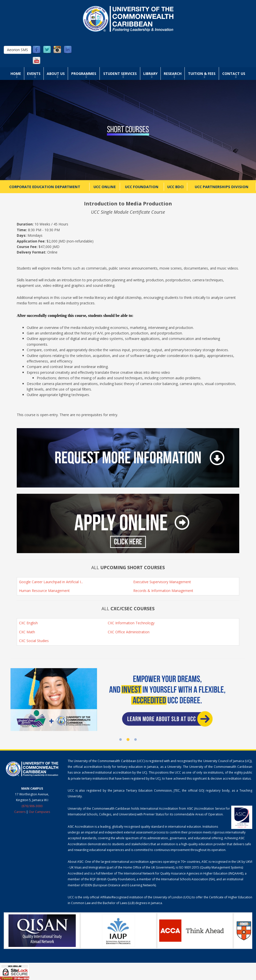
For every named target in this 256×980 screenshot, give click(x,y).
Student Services (120, 74)
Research (173, 74)
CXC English (28, 623)
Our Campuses (39, 812)
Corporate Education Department (45, 187)
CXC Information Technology (131, 623)
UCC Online (105, 187)
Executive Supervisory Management (162, 582)
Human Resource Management (44, 591)
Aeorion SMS (17, 50)
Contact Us (234, 74)
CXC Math (27, 632)
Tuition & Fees (202, 74)
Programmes (84, 74)
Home (16, 74)
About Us (56, 74)
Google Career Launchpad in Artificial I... (51, 582)
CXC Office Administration (129, 632)
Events (34, 74)
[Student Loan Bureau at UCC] (128, 699)
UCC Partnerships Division (222, 187)
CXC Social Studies (34, 641)
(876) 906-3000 (32, 806)
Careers (20, 812)
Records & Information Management (163, 591)
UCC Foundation (142, 187)
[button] (128, 458)
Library (150, 74)
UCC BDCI (175, 187)
